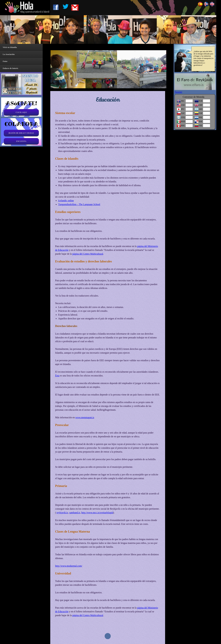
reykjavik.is (62, 513)
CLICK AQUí (21, 112)
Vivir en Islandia (10, 47)
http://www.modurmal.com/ (69, 566)
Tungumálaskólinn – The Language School (79, 204)
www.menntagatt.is (85, 417)
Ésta (57, 376)
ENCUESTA (21, 141)
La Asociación (9, 54)
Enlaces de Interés (10, 68)
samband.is (75, 513)
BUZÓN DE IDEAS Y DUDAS (21, 133)
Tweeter (178, 92)
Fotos (5, 61)
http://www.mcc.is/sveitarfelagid (97, 513)
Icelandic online (66, 201)
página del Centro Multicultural (88, 254)
